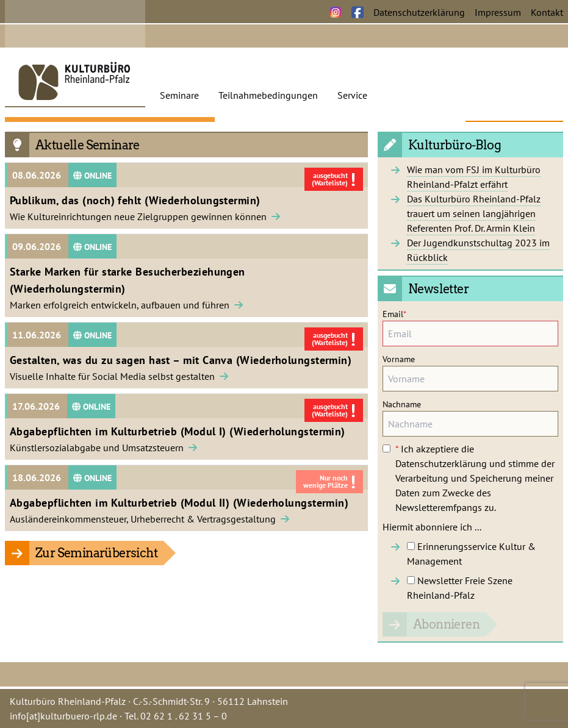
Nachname (402, 404)
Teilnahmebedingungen (268, 95)
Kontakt (547, 12)
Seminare (179, 95)
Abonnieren (446, 624)
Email (394, 314)
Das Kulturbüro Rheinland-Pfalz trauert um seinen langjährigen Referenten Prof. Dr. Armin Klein (474, 213)
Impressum (498, 12)
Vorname (399, 359)
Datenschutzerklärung (419, 12)
